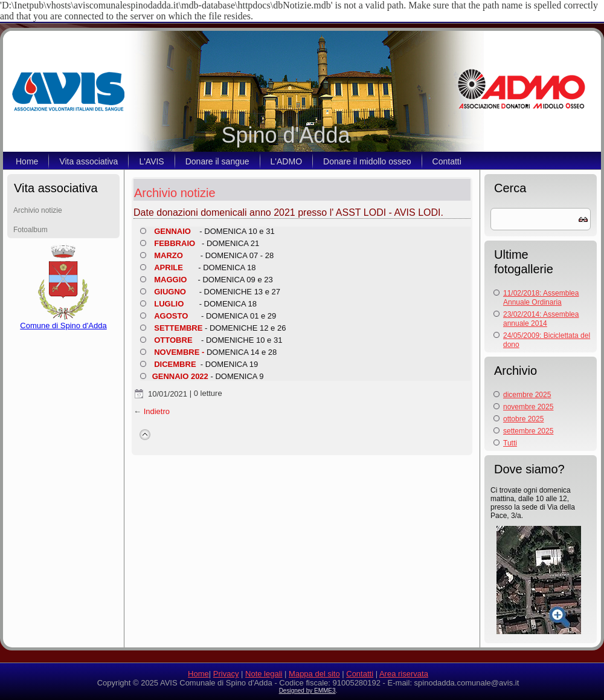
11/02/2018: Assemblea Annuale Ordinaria (541, 298)
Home (27, 161)
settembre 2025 (528, 431)
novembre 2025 (528, 407)
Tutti (510, 443)
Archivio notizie (38, 210)
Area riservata (404, 674)
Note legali (264, 674)
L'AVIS (151, 161)
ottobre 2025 (523, 419)
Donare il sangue (217, 161)
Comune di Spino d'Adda (63, 322)
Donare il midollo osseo (367, 161)
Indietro (157, 411)
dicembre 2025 (527, 395)
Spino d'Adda (285, 135)
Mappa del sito (314, 674)
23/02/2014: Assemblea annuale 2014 (541, 319)
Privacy (226, 674)
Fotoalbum (31, 230)
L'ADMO (286, 161)
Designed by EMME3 (307, 691)
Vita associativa (88, 161)
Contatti (447, 161)
